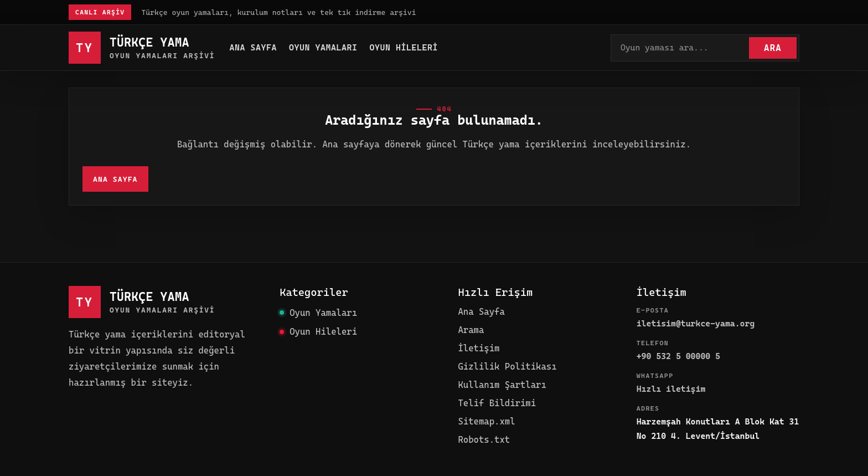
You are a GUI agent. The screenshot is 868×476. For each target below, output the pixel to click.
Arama (471, 330)
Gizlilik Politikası (507, 367)
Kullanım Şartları (502, 385)
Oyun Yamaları (323, 48)
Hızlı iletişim (671, 389)
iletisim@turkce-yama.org (696, 324)
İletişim (479, 348)
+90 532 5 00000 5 (678, 356)
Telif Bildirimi (497, 403)
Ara (773, 48)
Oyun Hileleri (404, 48)
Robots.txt (484, 440)
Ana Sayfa (253, 48)
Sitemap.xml (486, 421)
